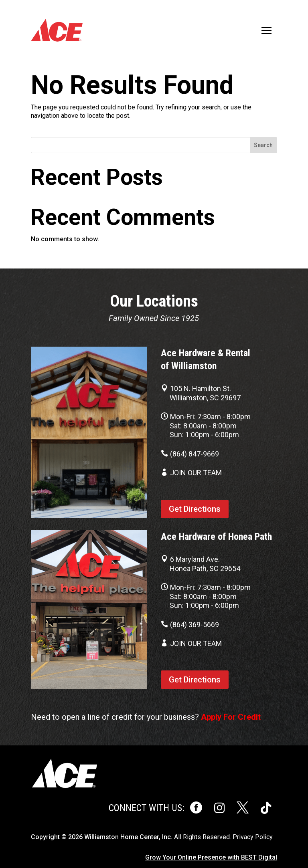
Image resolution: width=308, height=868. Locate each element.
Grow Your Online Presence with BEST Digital (211, 857)
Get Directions (195, 509)
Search (263, 145)
